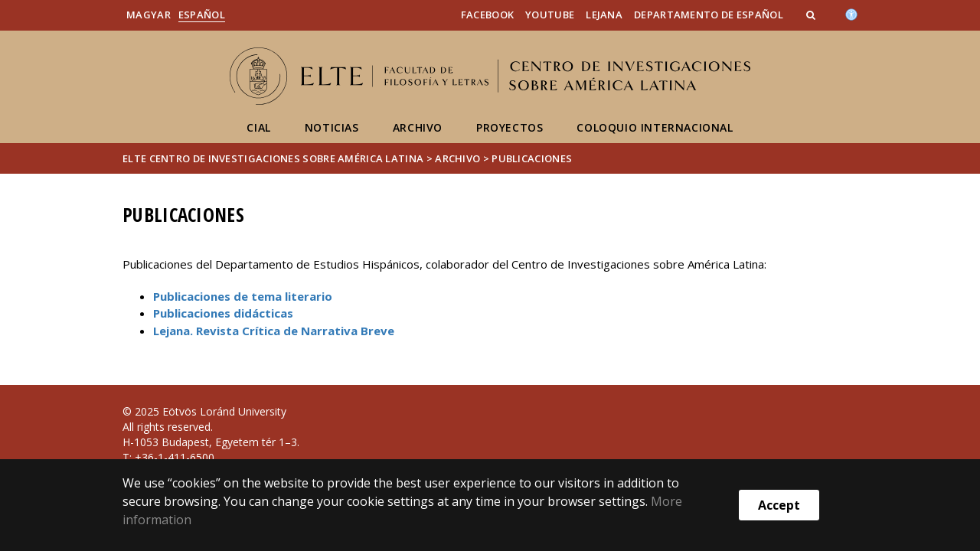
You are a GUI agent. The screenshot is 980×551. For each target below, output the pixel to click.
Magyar (149, 15)
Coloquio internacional (655, 127)
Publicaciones (532, 158)
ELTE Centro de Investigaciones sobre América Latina (273, 158)
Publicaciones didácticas (223, 313)
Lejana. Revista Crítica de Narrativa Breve (274, 331)
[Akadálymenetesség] (851, 13)
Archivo (418, 127)
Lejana (604, 15)
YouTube (550, 15)
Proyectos (510, 127)
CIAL (258, 127)
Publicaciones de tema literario (243, 296)
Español (202, 15)
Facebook (487, 15)
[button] (812, 15)
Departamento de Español (709, 15)
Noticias (332, 127)
